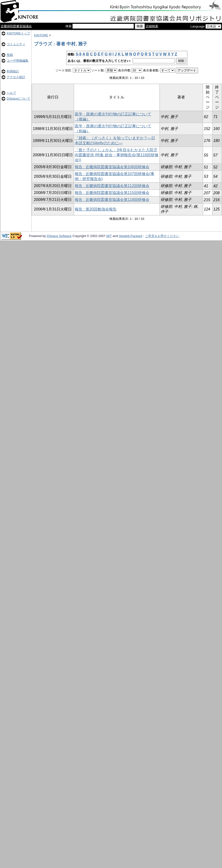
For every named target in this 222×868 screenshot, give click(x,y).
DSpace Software (59, 236)
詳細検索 (152, 26)
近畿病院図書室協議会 (16, 26)
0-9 (79, 54)
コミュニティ (16, 44)
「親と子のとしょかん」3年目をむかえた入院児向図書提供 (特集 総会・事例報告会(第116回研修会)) (117, 155)
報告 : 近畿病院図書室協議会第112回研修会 (112, 186)
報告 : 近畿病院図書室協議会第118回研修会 (112, 200)
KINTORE (41, 35)
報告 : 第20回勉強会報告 (96, 209)
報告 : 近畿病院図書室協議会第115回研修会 (112, 193)
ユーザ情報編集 (18, 61)
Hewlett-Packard (130, 236)
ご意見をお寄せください (162, 236)
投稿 (10, 55)
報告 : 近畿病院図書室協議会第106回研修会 (112, 167)
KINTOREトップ (18, 33)
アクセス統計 (16, 77)
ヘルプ (11, 93)
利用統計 (13, 71)
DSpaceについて (19, 99)
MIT (109, 236)
